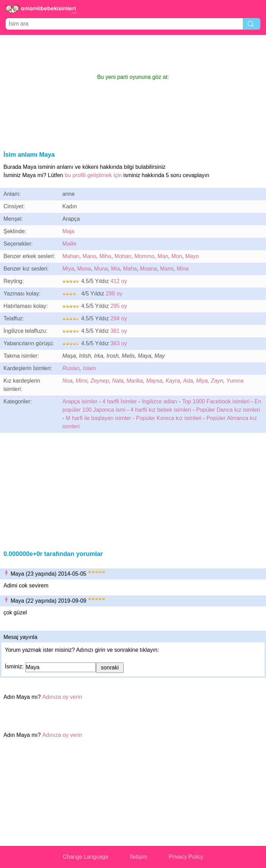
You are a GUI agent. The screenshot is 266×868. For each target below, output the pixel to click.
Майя (69, 244)
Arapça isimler (80, 401)
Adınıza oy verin (62, 697)
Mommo (144, 256)
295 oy (119, 306)
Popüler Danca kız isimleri (228, 410)
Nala (118, 381)
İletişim (139, 857)
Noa (67, 381)
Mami (167, 269)
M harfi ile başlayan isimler (99, 418)
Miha (105, 256)
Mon (177, 256)
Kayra (173, 381)
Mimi (81, 381)
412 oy (119, 281)
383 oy (119, 343)
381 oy (119, 331)
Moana (148, 269)
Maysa (154, 381)
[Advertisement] (133, 54)
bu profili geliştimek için (93, 175)
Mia (116, 269)
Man (163, 256)
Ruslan (71, 368)
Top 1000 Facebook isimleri (216, 401)
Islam (89, 368)
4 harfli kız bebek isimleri (161, 410)
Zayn (217, 381)
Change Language (86, 857)
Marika (135, 381)
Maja (68, 231)
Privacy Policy (186, 857)
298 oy (114, 294)
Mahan (71, 256)
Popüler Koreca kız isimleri (169, 418)
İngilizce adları (159, 401)
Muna (101, 269)
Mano (89, 256)
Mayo (192, 256)
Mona (84, 269)
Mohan (123, 256)
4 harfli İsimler (120, 401)
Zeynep (100, 381)
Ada (188, 381)
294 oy (119, 318)
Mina (183, 269)
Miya (68, 269)
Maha (130, 269)
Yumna (235, 381)
